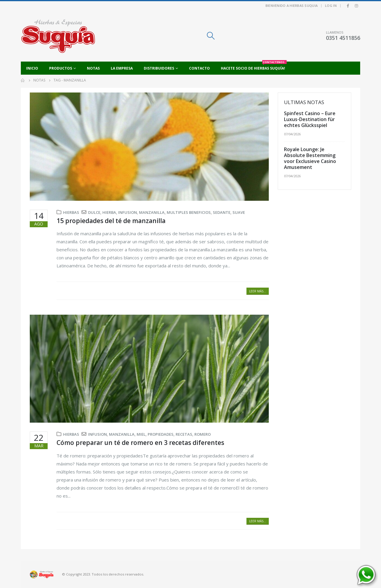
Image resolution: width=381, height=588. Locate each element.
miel (141, 434)
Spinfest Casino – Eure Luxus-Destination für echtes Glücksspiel (310, 119)
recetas (184, 434)
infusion (128, 212)
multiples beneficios (189, 212)
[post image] (149, 147)
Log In (331, 6)
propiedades (161, 434)
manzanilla (152, 212)
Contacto (199, 68)
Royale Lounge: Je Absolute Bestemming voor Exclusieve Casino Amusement (310, 158)
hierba (109, 212)
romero (203, 434)
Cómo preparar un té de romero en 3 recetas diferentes (140, 443)
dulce (94, 212)
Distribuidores (159, 68)
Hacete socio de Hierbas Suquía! (254, 66)
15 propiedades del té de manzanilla (111, 221)
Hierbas (71, 212)
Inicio (32, 68)
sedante (222, 212)
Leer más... (258, 291)
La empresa (122, 68)
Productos (61, 68)
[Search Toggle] (211, 36)
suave (239, 212)
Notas (93, 68)
